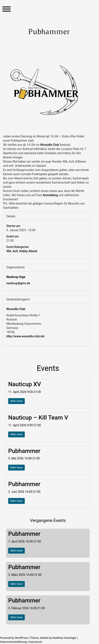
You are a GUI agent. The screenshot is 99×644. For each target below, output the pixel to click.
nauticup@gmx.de (18, 283)
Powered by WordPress (14, 638)
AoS (15, 251)
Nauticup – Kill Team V (38, 418)
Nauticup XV (25, 384)
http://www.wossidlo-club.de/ (26, 336)
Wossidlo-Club (16, 309)
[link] (49, 145)
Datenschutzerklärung (13, 642)
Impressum (35, 642)
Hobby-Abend (28, 251)
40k (9, 251)
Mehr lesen (16, 401)
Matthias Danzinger (64, 638)
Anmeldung (50, 195)
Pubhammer (24, 451)
